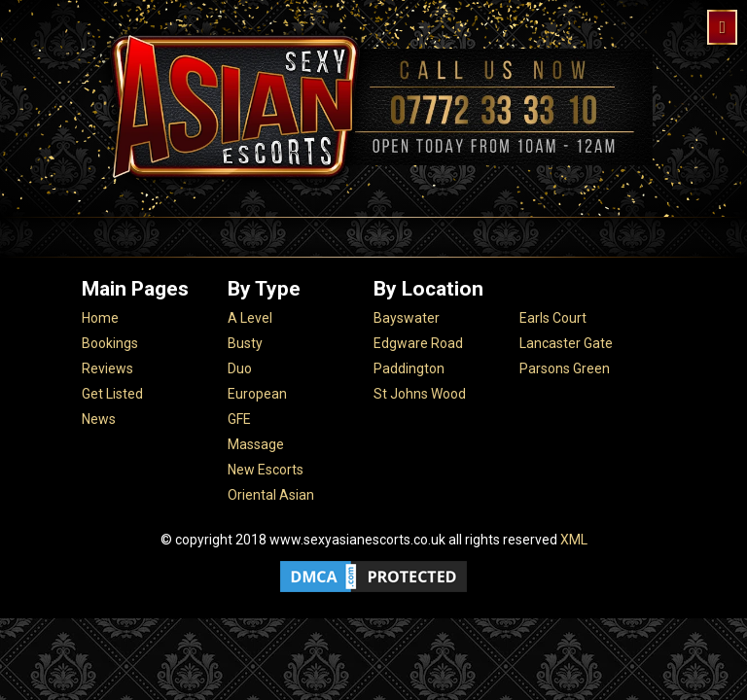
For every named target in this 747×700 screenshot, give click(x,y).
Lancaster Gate (566, 343)
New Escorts (266, 470)
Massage (256, 444)
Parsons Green (565, 368)
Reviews (107, 368)
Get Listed (112, 394)
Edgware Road (418, 343)
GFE (239, 419)
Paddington (409, 368)
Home (100, 318)
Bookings (110, 343)
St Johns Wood (420, 394)
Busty (245, 343)
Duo (240, 368)
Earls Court (553, 318)
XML (574, 540)
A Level (250, 318)
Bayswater (407, 318)
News (99, 419)
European (257, 394)
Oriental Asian (271, 495)
